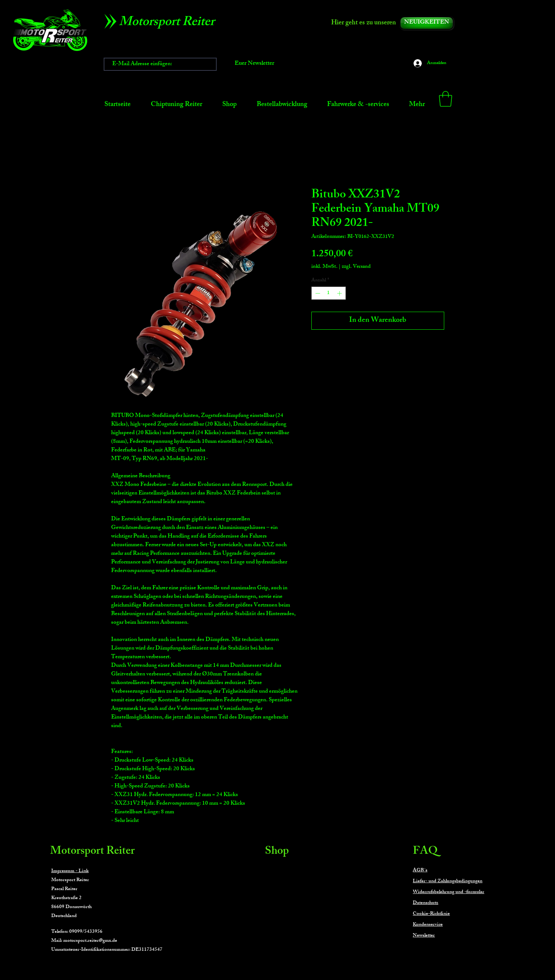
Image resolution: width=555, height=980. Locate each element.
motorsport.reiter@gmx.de (90, 941)
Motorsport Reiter (92, 852)
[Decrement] (317, 293)
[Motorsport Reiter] (169, 23)
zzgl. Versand (356, 267)
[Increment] (340, 293)
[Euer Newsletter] (254, 64)
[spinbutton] (328, 293)
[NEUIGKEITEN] (427, 23)
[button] (446, 99)
